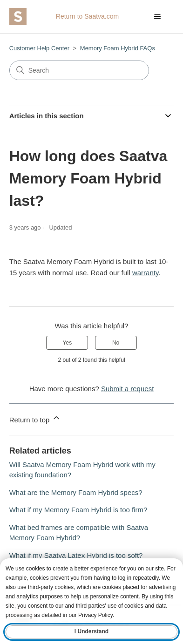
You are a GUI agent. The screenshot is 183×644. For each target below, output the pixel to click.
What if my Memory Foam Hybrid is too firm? (78, 510)
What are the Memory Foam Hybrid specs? (76, 492)
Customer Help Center (39, 48)
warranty (145, 273)
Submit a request (127, 389)
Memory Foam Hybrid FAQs (118, 48)
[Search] (79, 70)
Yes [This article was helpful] (68, 343)
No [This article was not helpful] (116, 343)
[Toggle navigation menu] (157, 17)
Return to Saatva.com (87, 16)
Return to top (35, 418)
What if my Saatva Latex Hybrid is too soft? (76, 555)
